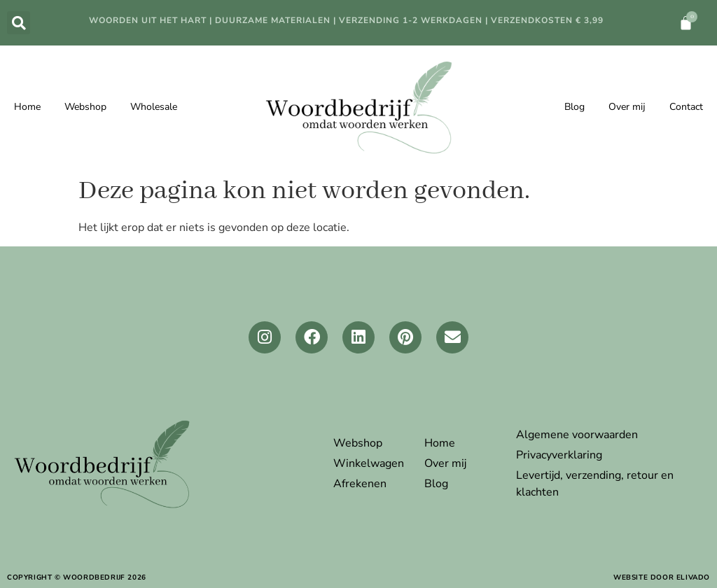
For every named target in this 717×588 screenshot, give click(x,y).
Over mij (627, 107)
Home (27, 107)
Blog (575, 107)
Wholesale (154, 107)
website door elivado (662, 577)
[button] (19, 23)
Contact (686, 107)
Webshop (85, 107)
